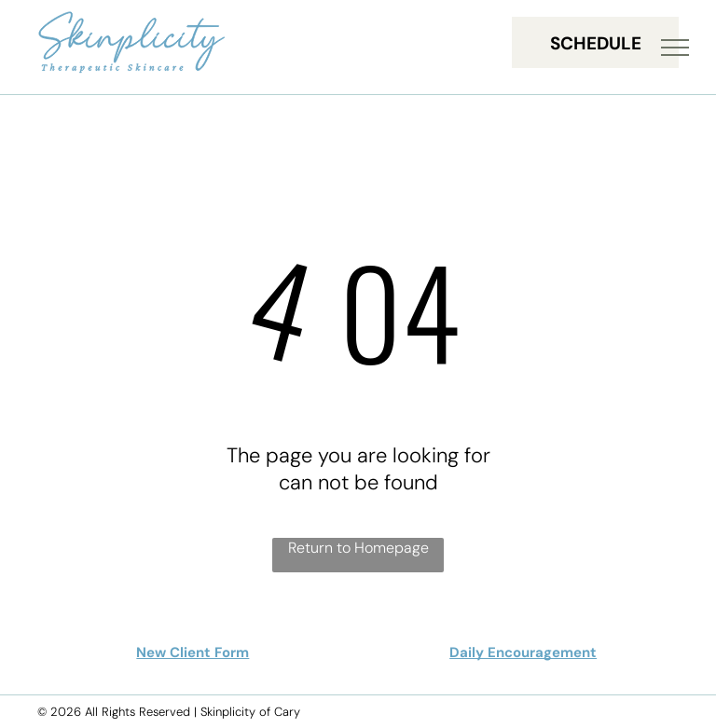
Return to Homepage (358, 548)
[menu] (675, 48)
